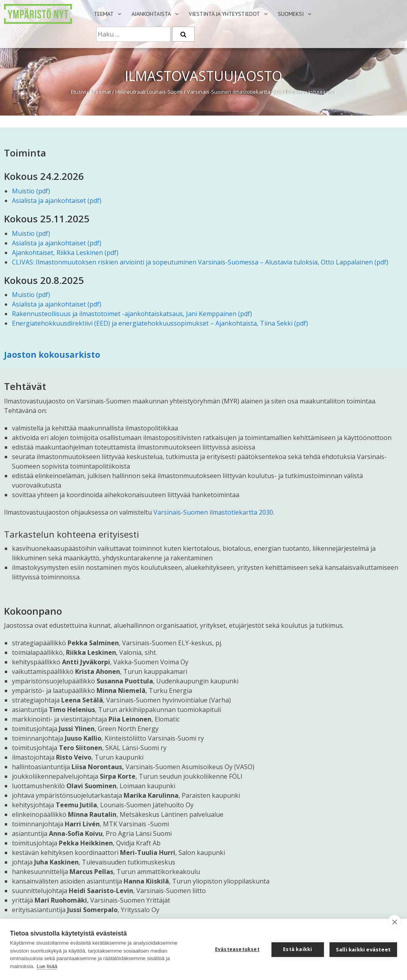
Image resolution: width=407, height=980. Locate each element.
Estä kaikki (297, 949)
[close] (394, 922)
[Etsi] (183, 34)
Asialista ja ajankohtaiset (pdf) (57, 201)
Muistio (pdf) (31, 191)
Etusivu (79, 92)
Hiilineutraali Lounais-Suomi (149, 92)
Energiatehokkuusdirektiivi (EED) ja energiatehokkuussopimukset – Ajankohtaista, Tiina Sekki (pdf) (160, 323)
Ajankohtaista (151, 14)
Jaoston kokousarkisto (52, 355)
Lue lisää (47, 966)
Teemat (104, 14)
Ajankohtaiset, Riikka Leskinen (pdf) (65, 253)
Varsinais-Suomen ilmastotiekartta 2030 (235, 92)
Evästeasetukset (237, 949)
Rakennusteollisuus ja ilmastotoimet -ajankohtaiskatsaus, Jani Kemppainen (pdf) (132, 314)
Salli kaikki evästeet (363, 949)
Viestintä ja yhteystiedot (224, 14)
